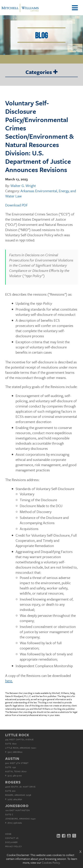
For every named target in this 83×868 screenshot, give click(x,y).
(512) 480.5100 (15, 776)
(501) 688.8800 (15, 752)
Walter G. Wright (23, 186)
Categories (41, 72)
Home (8, 834)
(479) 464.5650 (15, 799)
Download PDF (17, 205)
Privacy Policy (14, 846)
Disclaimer (11, 842)
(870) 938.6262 (15, 823)
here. (9, 681)
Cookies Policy (51, 863)
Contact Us (12, 838)
